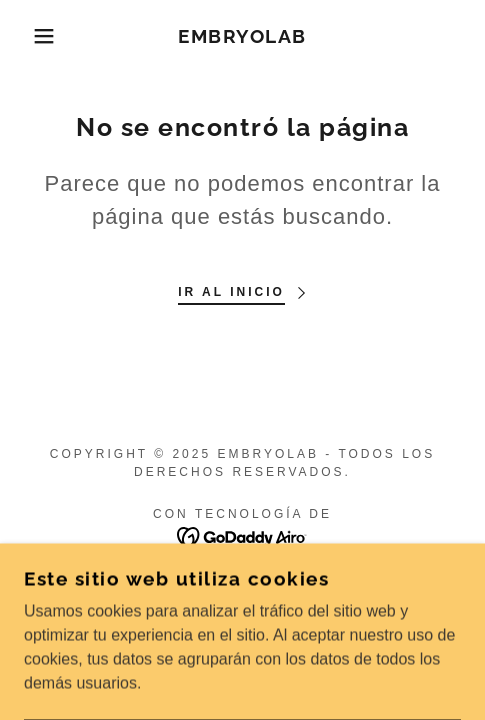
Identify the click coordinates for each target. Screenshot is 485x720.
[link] (242, 36)
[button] (35, 36)
